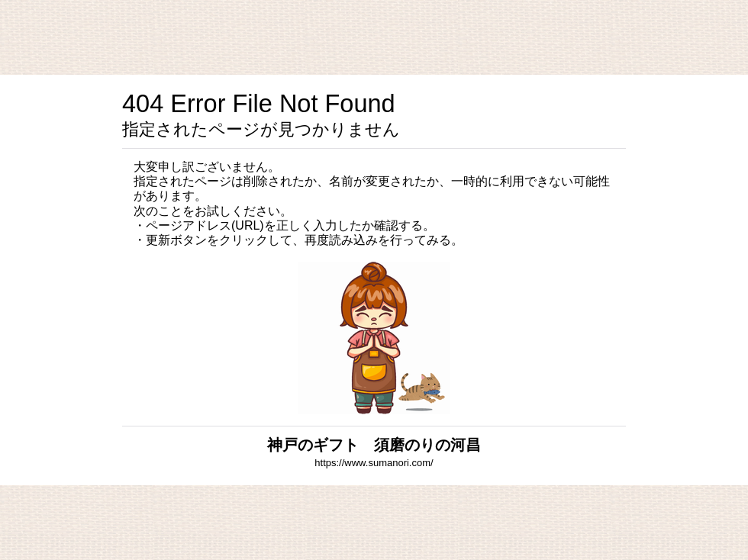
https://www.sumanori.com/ (374, 463)
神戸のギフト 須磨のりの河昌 (374, 445)
